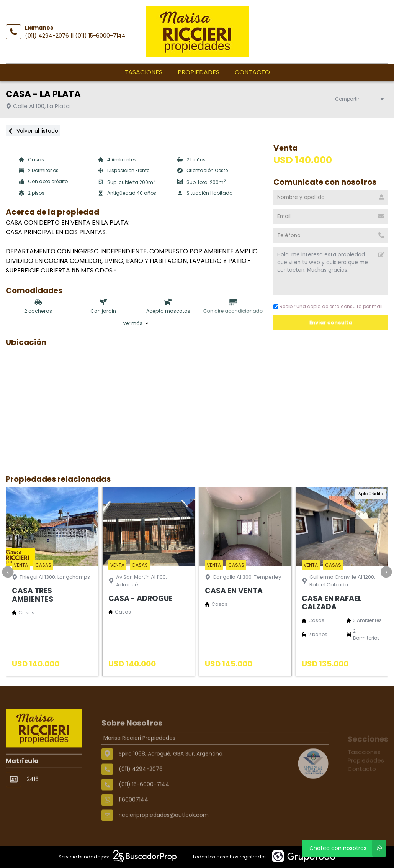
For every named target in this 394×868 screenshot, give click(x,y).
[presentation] (8, 572)
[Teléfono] (331, 236)
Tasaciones (143, 72)
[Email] (331, 217)
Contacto (252, 72)
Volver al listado (33, 131)
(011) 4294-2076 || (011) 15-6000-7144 (75, 36)
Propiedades (199, 72)
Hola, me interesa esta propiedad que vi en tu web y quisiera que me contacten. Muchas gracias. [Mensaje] (331, 271)
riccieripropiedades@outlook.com (164, 837)
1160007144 (133, 822)
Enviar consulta (331, 322)
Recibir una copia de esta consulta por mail (328, 306)
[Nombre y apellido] (331, 197)
